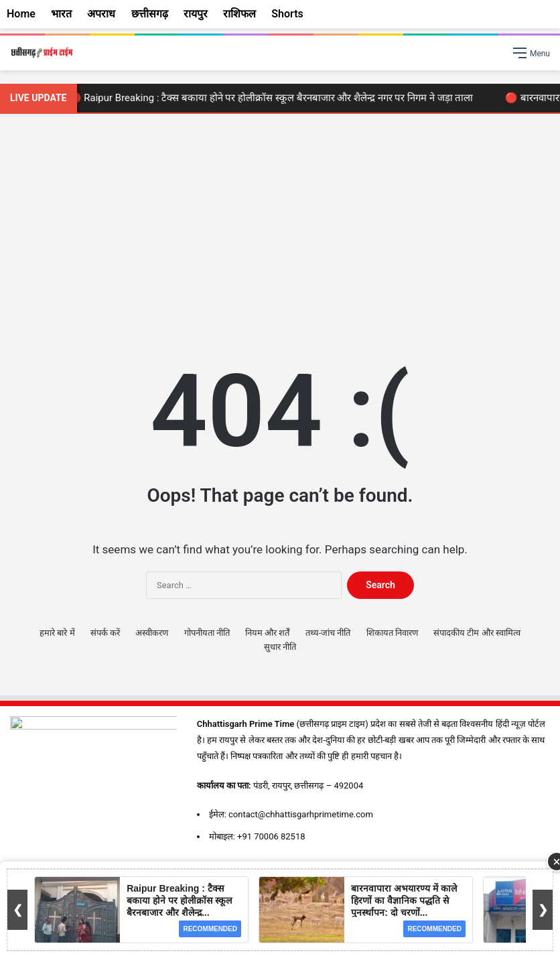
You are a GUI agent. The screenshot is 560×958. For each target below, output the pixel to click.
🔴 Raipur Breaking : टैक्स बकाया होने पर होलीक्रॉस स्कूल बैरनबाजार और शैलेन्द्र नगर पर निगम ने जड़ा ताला (274, 98)
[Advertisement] (280, 228)
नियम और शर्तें (267, 633)
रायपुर (196, 14)
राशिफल (239, 14)
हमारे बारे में (57, 633)
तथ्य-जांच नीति (328, 633)
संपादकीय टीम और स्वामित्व (477, 633)
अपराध (101, 14)
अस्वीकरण (152, 633)
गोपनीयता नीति (207, 633)
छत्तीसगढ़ (150, 14)
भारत (61, 14)
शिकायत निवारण (392, 633)
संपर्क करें (105, 633)
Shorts (287, 14)
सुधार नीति (280, 647)
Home (21, 14)
